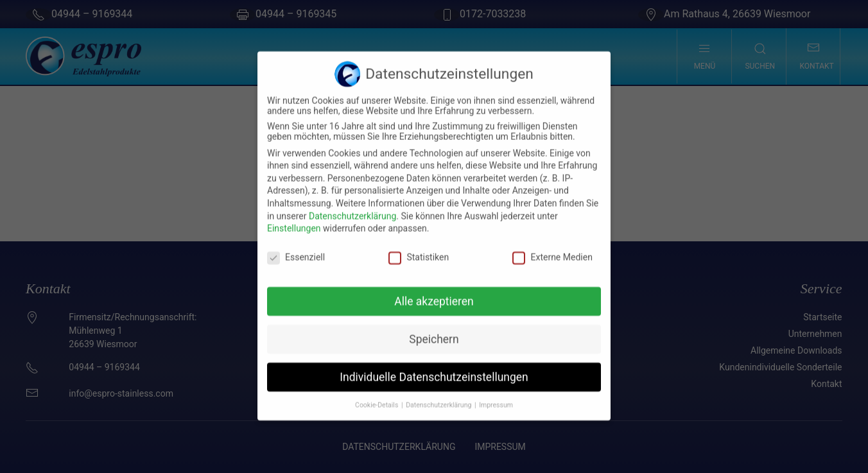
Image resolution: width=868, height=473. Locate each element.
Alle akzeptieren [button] (434, 293)
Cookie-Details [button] (378, 396)
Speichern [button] (434, 331)
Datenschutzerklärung (352, 207)
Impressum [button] (496, 396)
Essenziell (296, 248)
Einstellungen (294, 219)
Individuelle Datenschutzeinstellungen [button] (434, 368)
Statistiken (419, 248)
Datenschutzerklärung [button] (439, 396)
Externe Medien (552, 248)
